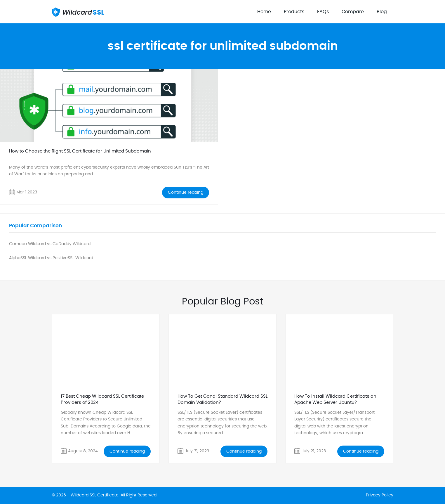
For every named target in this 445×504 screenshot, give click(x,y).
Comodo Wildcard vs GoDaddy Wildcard (50, 244)
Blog (382, 12)
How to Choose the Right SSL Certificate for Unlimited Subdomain (80, 151)
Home (264, 12)
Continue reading (186, 193)
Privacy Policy (380, 495)
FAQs (323, 12)
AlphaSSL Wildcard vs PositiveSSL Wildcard (51, 258)
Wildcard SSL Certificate (95, 495)
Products (294, 12)
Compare (353, 12)
